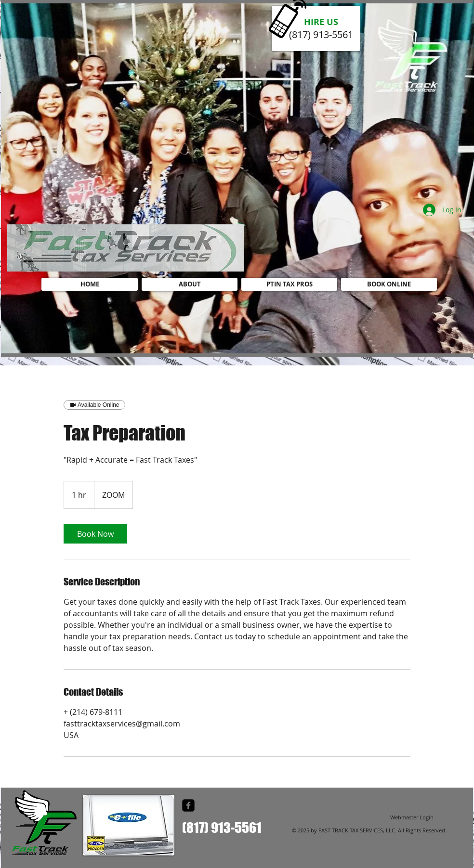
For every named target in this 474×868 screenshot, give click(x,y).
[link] (95, 534)
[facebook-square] (188, 805)
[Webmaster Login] (412, 818)
